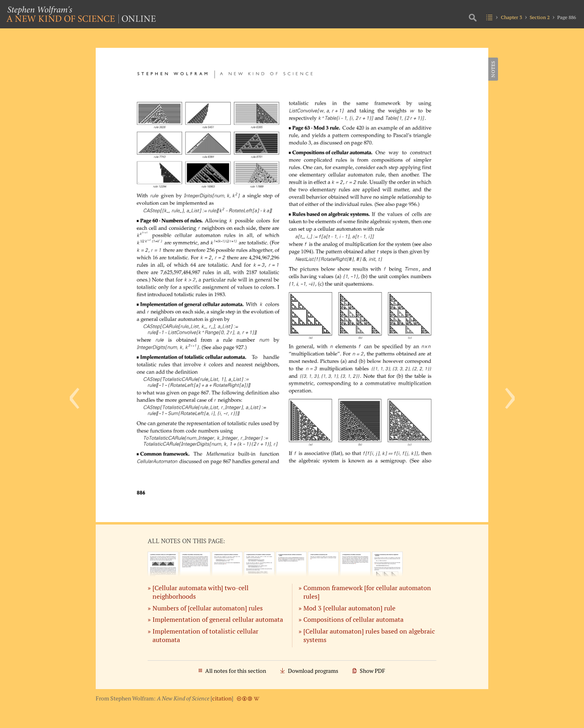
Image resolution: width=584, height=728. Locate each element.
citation (222, 698)
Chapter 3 (511, 17)
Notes (493, 69)
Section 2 (540, 17)
